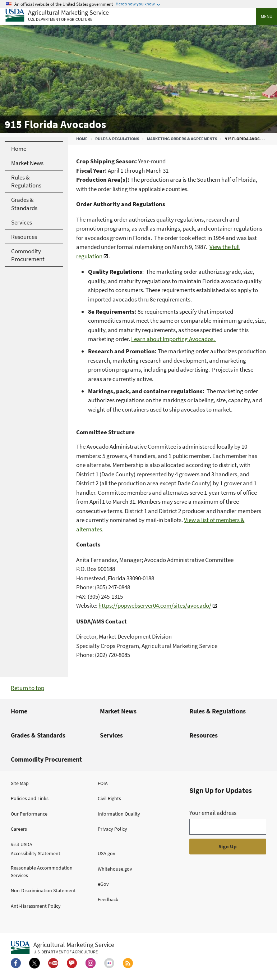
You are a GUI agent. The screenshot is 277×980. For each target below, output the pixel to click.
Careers (19, 829)
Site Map (20, 783)
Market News (118, 711)
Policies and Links (30, 798)
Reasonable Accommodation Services (42, 872)
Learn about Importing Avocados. (174, 339)
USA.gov (107, 853)
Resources (204, 735)
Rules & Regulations (117, 139)
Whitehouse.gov (115, 869)
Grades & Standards (38, 735)
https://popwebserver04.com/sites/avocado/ (155, 605)
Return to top (27, 688)
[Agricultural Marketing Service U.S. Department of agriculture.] (63, 948)
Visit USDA (22, 844)
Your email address (213, 813)
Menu (267, 16)
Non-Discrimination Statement (43, 890)
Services (111, 735)
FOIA (103, 783)
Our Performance (29, 814)
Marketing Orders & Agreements (182, 139)
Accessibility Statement (36, 853)
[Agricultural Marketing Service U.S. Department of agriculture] (57, 16)
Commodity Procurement (46, 759)
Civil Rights (109, 798)
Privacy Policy (112, 829)
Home (82, 139)
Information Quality (119, 814)
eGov (103, 884)
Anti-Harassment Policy (36, 906)
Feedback (108, 899)
